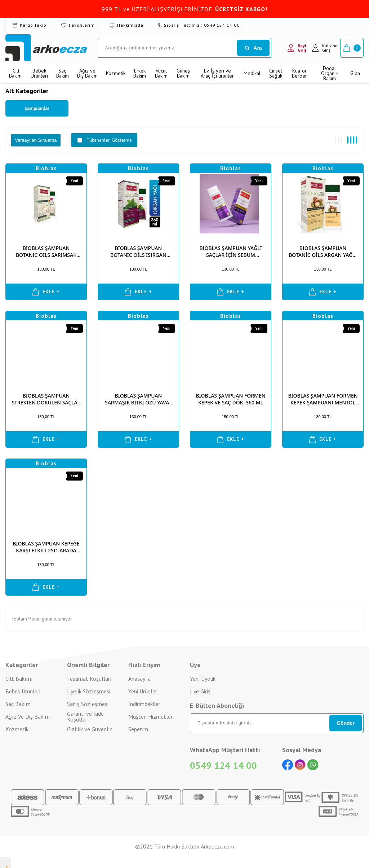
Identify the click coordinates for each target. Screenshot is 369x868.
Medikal (252, 73)
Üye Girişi (201, 691)
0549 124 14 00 (223, 765)
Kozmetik (116, 73)
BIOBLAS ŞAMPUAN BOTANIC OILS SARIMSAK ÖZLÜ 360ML (46, 251)
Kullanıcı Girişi (326, 48)
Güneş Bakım (183, 73)
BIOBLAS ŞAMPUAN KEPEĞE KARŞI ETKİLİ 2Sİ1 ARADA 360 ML (46, 547)
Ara (253, 48)
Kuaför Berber (299, 73)
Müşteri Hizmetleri (151, 716)
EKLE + (46, 292)
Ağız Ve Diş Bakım (28, 716)
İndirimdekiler (144, 704)
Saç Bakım (63, 73)
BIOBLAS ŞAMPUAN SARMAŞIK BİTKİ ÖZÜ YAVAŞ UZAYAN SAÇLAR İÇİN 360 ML (138, 399)
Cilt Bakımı (16, 73)
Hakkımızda (126, 25)
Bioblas (46, 168)
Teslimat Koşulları (89, 679)
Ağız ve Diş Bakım (87, 73)
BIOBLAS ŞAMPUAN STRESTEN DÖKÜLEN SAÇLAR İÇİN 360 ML (46, 399)
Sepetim (138, 729)
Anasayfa (139, 679)
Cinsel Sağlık (276, 73)
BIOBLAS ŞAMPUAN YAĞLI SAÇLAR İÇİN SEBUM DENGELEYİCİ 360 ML (230, 251)
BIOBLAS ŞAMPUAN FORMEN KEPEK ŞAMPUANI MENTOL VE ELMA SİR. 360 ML (323, 399)
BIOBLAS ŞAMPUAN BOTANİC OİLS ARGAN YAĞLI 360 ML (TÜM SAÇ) (323, 251)
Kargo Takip (30, 25)
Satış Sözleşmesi (88, 704)
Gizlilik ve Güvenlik (90, 729)
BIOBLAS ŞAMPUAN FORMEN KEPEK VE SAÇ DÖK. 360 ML (230, 399)
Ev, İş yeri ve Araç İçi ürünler (217, 73)
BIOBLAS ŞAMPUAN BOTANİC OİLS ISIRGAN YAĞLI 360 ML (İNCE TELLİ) (139, 251)
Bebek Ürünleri (39, 73)
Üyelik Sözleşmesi (89, 691)
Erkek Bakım (140, 73)
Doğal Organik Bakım (329, 73)
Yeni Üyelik (203, 679)
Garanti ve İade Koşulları (85, 717)
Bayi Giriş (297, 48)
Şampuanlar (37, 108)
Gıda (355, 73)
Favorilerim (78, 25)
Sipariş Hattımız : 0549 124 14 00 (199, 25)
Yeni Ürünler (143, 691)
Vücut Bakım (161, 73)
